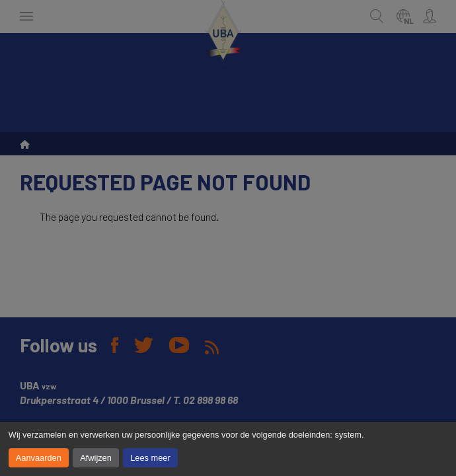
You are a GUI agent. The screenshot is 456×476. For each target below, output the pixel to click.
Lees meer (150, 458)
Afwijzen (96, 458)
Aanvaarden (39, 458)
